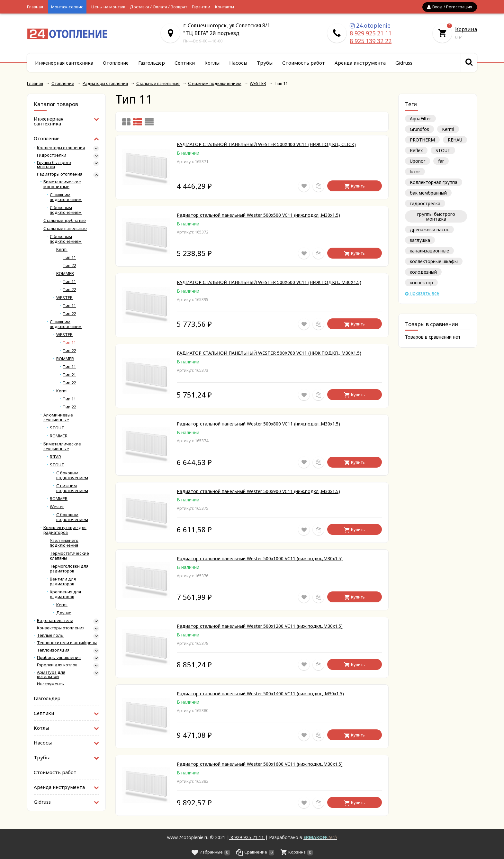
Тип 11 (69, 257)
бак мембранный (428, 193)
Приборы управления (59, 658)
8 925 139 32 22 (371, 41)
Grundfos (419, 129)
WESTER (64, 298)
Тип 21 (69, 375)
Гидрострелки (52, 155)
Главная (35, 7)
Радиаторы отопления (60, 174)
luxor (415, 172)
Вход (437, 7)
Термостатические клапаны (69, 556)
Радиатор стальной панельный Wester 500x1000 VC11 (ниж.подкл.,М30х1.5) (260, 558)
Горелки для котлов (57, 665)
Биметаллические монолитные (62, 184)
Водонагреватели (55, 621)
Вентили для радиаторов (63, 581)
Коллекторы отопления (61, 148)
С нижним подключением (66, 197)
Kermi (448, 129)
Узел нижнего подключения (64, 543)
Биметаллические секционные (62, 446)
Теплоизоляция (53, 650)
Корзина (466, 29)
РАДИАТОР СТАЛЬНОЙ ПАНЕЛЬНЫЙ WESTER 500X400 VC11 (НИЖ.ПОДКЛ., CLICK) (266, 144)
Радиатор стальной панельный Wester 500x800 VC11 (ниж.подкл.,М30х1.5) (258, 424)
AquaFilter (420, 119)
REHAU (455, 140)
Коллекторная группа (434, 182)
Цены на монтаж (108, 7)
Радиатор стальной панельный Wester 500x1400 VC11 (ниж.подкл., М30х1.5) (260, 694)
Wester (57, 507)
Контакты (225, 7)
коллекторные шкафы (434, 261)
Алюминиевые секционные (58, 417)
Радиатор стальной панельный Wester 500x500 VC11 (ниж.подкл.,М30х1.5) (258, 215)
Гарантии (201, 7)
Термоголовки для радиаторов (69, 569)
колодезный (423, 272)
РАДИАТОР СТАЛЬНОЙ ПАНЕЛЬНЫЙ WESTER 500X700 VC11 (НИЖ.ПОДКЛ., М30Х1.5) (269, 353)
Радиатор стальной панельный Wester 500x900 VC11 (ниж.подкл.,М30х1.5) (258, 491)
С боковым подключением (66, 210)
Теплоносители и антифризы (67, 643)
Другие (64, 613)
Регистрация (459, 7)
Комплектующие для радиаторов (65, 530)
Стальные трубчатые (65, 220)
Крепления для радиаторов (65, 594)
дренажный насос (429, 229)
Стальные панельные (65, 228)
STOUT (443, 150)
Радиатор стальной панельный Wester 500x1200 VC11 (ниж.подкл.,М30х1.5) (260, 626)
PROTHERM (422, 140)
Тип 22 (69, 265)
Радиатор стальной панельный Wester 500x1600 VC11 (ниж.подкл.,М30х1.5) (260, 764)
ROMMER (65, 274)
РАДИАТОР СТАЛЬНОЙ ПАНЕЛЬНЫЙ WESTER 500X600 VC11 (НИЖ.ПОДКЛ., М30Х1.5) (269, 282)
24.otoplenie (373, 25)
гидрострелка (425, 203)
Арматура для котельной (51, 674)
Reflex (416, 150)
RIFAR (55, 457)
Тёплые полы (50, 635)
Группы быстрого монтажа (54, 165)
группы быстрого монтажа (436, 216)
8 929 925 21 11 (371, 33)
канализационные (429, 251)
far (441, 161)
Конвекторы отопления (61, 628)
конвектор (421, 283)
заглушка (420, 240)
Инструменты (51, 684)
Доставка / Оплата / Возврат (158, 7)
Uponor (418, 161)
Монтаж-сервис (67, 7)
